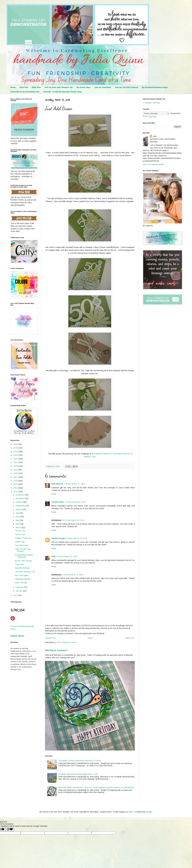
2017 (16, 477)
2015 (16, 484)
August (19, 509)
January (19, 591)
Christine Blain (58, 502)
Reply (54, 494)
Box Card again (22, 575)
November (20, 498)
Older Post (130, 638)
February (20, 587)
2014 (16, 488)
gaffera (131, 812)
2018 (16, 473)
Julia (154, 136)
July (18, 513)
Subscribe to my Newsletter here (25, 92)
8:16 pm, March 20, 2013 (67, 557)
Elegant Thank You (23, 538)
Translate (150, 117)
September (21, 506)
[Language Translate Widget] (156, 113)
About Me (24, 87)
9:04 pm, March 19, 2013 (76, 538)
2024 (16, 452)
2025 (16, 448)
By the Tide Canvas (23, 561)
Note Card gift (21, 583)
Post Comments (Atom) (67, 642)
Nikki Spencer (57, 484)
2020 (16, 466)
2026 (16, 444)
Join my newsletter (103, 87)
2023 (16, 455)
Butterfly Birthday (22, 568)
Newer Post (51, 638)
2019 (16, 470)
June (18, 517)
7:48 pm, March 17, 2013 (74, 484)
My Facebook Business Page (155, 87)
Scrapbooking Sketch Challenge (24, 556)
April (18, 524)
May (18, 520)
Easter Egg (20, 542)
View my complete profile (153, 164)
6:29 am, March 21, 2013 (73, 575)
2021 (16, 462)
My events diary (84, 87)
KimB (54, 557)
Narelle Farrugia (58, 538)
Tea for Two (20, 534)
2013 (16, 492)
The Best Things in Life (25, 572)
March (19, 528)
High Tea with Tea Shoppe (23, 550)
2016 (16, 481)
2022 (16, 459)
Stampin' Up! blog (152, 103)
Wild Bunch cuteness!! (56, 650)
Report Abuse (17, 636)
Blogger (149, 812)
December (20, 495)
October (19, 502)
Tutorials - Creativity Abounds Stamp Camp (62, 92)
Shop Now (36, 87)
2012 (16, 595)
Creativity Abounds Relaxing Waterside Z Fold (78, 774)
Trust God (19, 564)
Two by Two (20, 531)
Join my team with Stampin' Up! (59, 87)
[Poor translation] (10, 829)
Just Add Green (22, 545)
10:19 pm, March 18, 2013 (73, 520)
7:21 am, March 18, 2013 (75, 502)
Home (13, 87)
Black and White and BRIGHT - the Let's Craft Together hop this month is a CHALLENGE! (96, 787)
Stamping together (23, 579)
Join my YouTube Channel (127, 87)
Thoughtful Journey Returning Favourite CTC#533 (80, 761)
